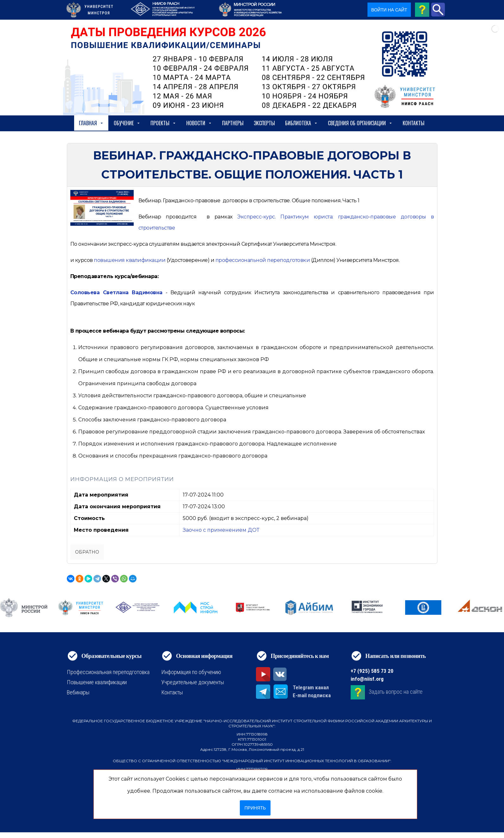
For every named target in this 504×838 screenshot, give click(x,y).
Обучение (127, 123)
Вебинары (78, 692)
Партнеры (233, 123)
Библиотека (301, 123)
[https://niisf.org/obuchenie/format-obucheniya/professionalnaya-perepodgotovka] (263, 260)
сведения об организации (360, 123)
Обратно (87, 552)
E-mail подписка (312, 695)
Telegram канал (311, 687)
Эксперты (264, 123)
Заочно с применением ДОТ (221, 530)
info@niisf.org (367, 679)
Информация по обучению (191, 672)
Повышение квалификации (97, 682)
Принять (255, 808)
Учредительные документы (193, 682)
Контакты (414, 123)
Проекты (163, 123)
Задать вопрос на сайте (396, 692)
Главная (91, 123)
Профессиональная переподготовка (108, 672)
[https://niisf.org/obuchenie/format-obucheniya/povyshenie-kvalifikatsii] (130, 260)
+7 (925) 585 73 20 (372, 671)
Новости (199, 123)
